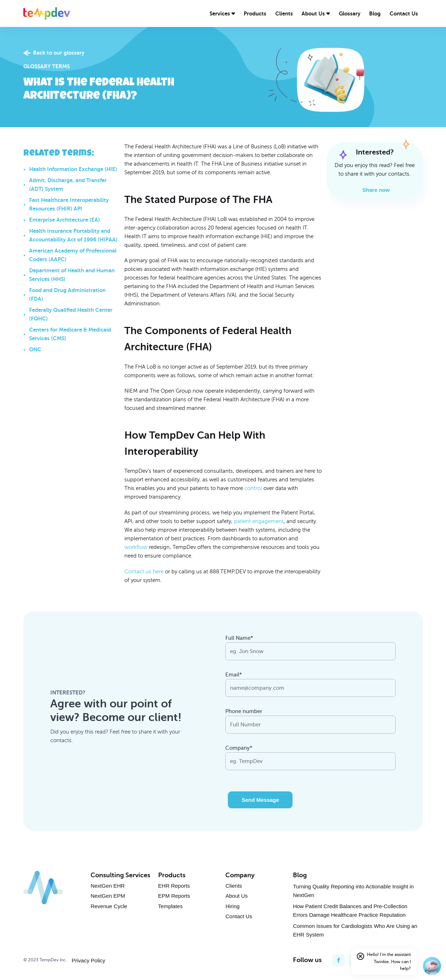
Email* (234, 675)
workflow (136, 547)
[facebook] (339, 960)
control (253, 488)
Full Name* (239, 638)
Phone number (244, 711)
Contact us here (144, 572)
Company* (239, 748)
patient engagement (259, 521)
